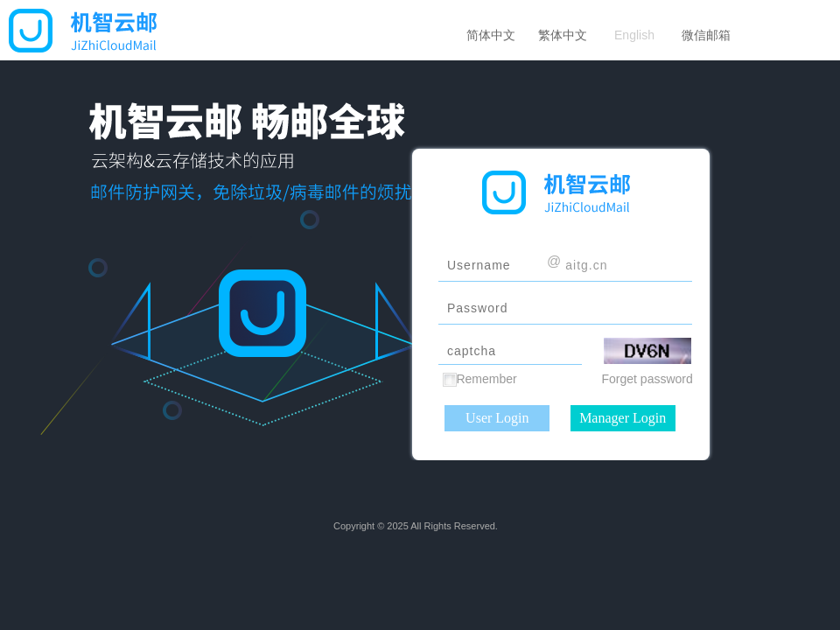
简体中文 (491, 35)
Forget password (647, 379)
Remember (486, 379)
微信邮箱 (706, 35)
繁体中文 (563, 35)
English (634, 35)
